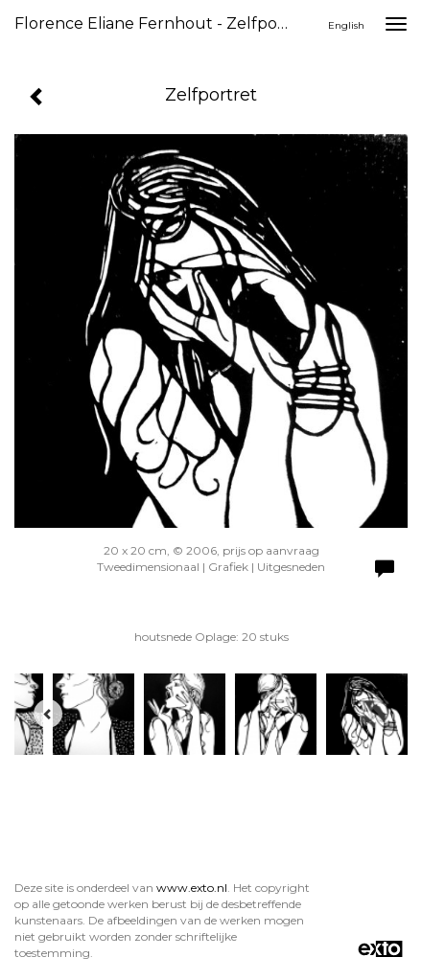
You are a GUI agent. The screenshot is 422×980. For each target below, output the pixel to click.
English (346, 25)
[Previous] (48, 714)
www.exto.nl (192, 888)
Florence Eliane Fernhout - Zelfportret (160, 23)
